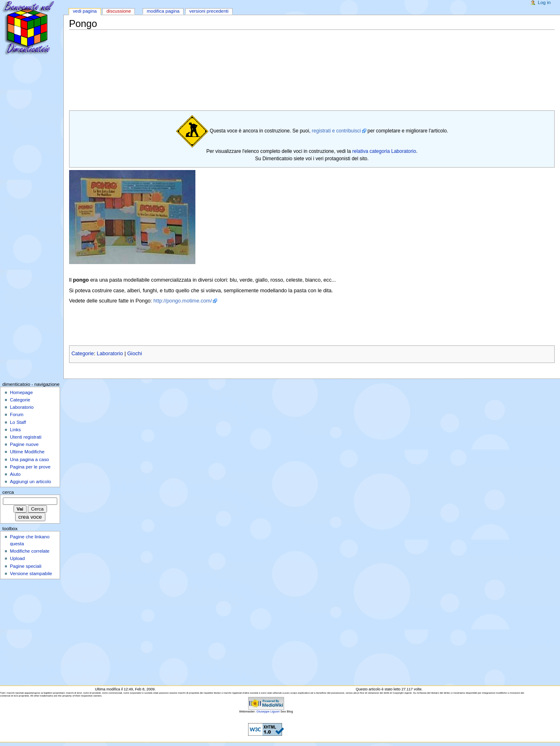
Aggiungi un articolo (30, 482)
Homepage (21, 392)
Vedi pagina (85, 11)
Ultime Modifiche (27, 452)
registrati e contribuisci (336, 131)
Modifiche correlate (30, 551)
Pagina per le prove (30, 467)
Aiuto (15, 474)
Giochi (134, 354)
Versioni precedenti (209, 11)
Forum (17, 414)
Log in (544, 2)
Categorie (83, 354)
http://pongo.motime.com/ (183, 301)
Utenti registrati (26, 437)
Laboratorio (110, 354)
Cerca (8, 492)
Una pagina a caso (29, 459)
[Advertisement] (218, 49)
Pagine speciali (26, 566)
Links (15, 430)
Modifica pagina (163, 11)
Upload (17, 558)
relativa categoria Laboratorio (384, 151)
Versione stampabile (31, 574)
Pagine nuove (24, 444)
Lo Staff (18, 422)
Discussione (119, 11)
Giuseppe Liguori (268, 711)
